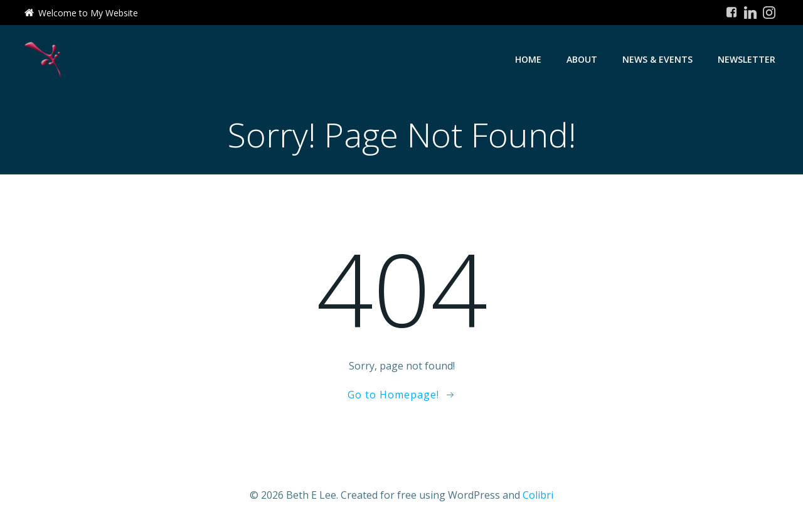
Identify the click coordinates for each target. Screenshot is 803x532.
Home (528, 59)
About (582, 59)
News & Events (657, 59)
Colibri (538, 495)
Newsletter (747, 59)
